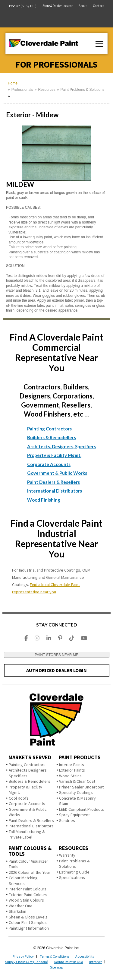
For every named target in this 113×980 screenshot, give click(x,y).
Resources (47, 90)
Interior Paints (72, 765)
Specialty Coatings (76, 792)
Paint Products (80, 757)
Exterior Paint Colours (28, 895)
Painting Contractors (49, 429)
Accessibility (85, 956)
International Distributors (55, 491)
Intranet (96, 962)
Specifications (72, 877)
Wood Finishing (44, 500)
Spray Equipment (74, 815)
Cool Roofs (19, 798)
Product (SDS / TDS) (23, 6)
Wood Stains (70, 776)
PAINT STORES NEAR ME (56, 655)
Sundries (67, 820)
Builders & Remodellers (52, 437)
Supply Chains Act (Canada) (27, 962)
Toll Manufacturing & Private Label (27, 834)
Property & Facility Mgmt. (54, 455)
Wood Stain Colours (26, 900)
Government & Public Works (57, 473)
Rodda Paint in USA (69, 962)
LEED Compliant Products (82, 809)
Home (13, 83)
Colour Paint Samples (28, 922)
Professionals (22, 90)
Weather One (21, 906)
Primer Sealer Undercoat (81, 787)
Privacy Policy (23, 956)
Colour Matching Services (23, 881)
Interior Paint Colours (28, 889)
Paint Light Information (29, 928)
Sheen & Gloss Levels (28, 917)
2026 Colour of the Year (30, 872)
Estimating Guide (74, 872)
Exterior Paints (72, 770)
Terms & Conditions (55, 956)
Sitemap (56, 967)
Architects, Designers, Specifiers (61, 446)
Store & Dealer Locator (58, 6)
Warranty (67, 855)
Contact (98, 6)
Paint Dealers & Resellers (53, 482)
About (83, 6)
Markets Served (30, 757)
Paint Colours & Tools (30, 851)
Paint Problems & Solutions (82, 90)
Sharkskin (17, 911)
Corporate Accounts (49, 464)
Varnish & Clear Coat (77, 781)
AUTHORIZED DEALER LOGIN (56, 670)
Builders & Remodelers (30, 781)
